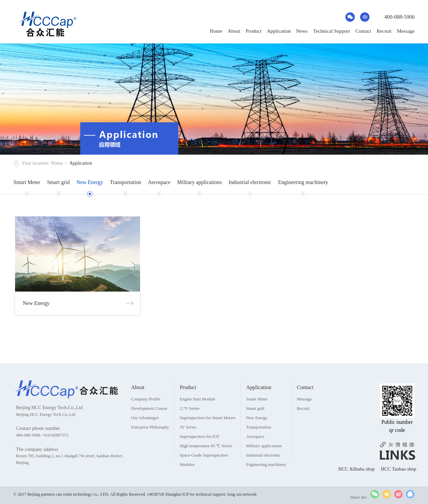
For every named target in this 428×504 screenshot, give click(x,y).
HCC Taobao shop (399, 485)
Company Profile (146, 415)
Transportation (126, 182)
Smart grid (58, 182)
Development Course (149, 425)
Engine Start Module (197, 415)
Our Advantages (145, 434)
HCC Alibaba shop (357, 485)
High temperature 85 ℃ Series (206, 462)
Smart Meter (27, 182)
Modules (187, 481)
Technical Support (332, 31)
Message (406, 31)
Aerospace (159, 182)
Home (216, 31)
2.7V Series (189, 425)
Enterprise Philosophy (150, 444)
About (234, 31)
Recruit (384, 31)
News (302, 31)
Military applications (200, 182)
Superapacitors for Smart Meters (207, 434)
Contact (363, 31)
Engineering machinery (303, 182)
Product (254, 31)
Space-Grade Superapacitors (204, 472)
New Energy (90, 182)
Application (279, 31)
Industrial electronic (250, 182)
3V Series (188, 444)
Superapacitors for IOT (199, 453)
